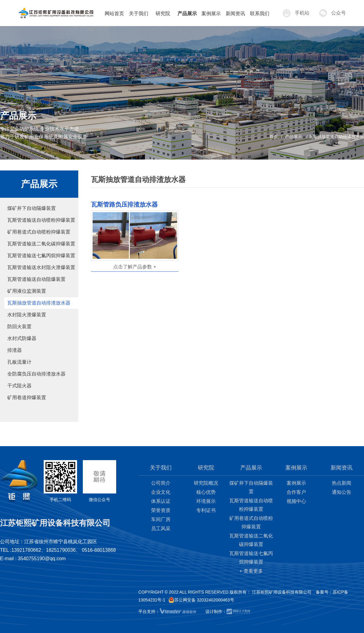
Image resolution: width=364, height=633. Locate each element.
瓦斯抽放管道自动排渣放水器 (39, 303)
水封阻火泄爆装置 (27, 315)
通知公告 (342, 492)
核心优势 (206, 492)
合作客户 (296, 492)
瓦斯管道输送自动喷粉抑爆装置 (41, 220)
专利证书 (206, 510)
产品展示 (294, 136)
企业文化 (161, 492)
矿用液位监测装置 (27, 291)
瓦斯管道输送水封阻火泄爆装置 (41, 267)
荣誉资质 (161, 510)
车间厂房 (161, 519)
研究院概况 (206, 483)
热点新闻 (342, 483)
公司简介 (161, 483)
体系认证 (161, 501)
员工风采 (161, 529)
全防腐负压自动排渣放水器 (36, 374)
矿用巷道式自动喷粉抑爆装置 (39, 232)
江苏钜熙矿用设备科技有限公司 (282, 592)
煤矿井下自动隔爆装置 (32, 208)
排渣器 (15, 350)
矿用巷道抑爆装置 (27, 397)
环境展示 (206, 501)
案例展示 (296, 483)
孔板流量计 (19, 362)
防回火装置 (19, 327)
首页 (274, 136)
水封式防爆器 (22, 338)
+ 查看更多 (251, 571)
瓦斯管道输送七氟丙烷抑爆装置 (41, 256)
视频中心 (296, 501)
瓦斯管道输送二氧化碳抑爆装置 (41, 244)
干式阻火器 (19, 386)
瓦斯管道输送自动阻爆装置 (36, 279)
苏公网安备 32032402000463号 (201, 600)
